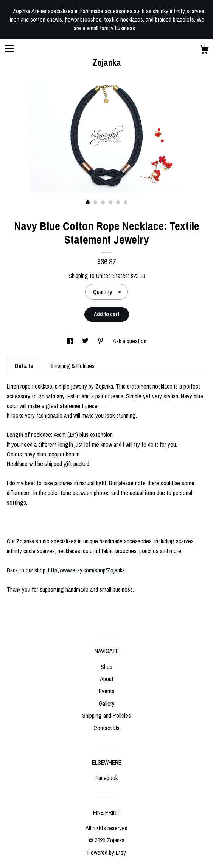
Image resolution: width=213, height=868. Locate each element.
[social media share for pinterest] (101, 341)
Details (24, 366)
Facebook (107, 778)
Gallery (107, 703)
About (107, 679)
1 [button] (88, 202)
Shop (106, 667)
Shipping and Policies (106, 715)
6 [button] (126, 202)
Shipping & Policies (72, 366)
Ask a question (130, 341)
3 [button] (103, 202)
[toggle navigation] (9, 49)
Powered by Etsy (107, 853)
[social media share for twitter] (86, 341)
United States (112, 276)
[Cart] (204, 51)
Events (107, 691)
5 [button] (118, 202)
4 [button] (110, 202)
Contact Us (106, 728)
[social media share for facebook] (71, 341)
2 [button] (95, 202)
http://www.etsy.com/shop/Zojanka (86, 570)
